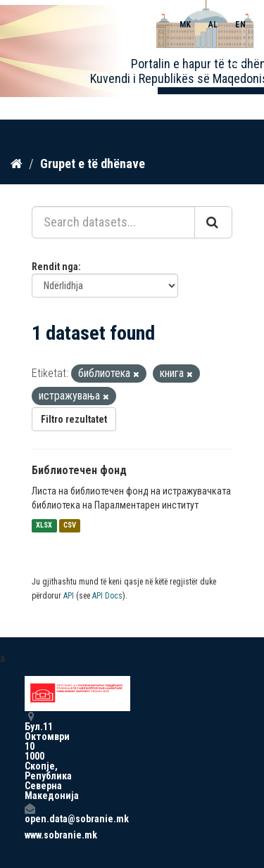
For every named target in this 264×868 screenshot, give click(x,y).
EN (240, 25)
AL (213, 25)
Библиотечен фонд (79, 470)
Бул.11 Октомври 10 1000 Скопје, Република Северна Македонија (30, 756)
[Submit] (213, 222)
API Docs (107, 596)
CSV (70, 526)
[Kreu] (17, 164)
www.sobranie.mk (30, 835)
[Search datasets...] (113, 222)
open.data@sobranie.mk (30, 813)
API (69, 596)
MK (185, 25)
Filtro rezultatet (74, 419)
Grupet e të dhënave (93, 164)
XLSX (44, 526)
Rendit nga (55, 267)
